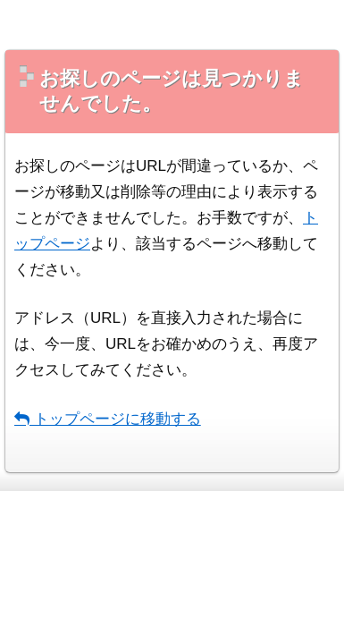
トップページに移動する (108, 419)
